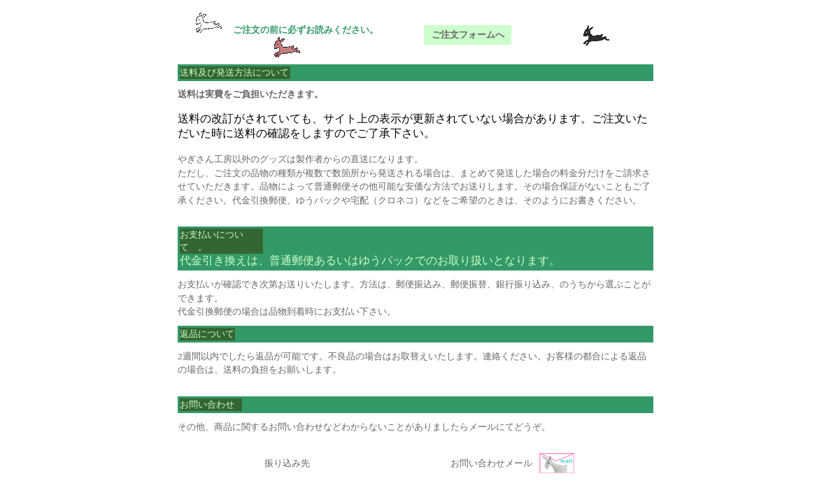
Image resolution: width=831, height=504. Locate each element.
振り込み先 (287, 463)
